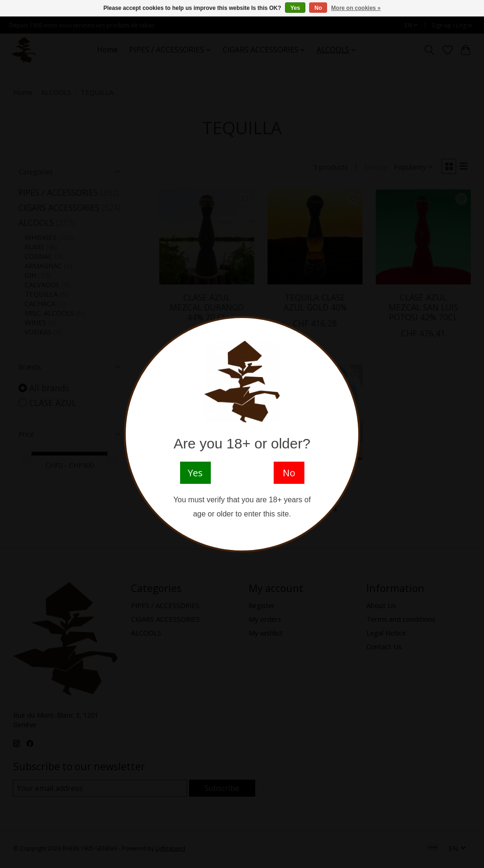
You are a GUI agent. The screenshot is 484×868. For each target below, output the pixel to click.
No (318, 8)
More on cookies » (356, 8)
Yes (295, 8)
